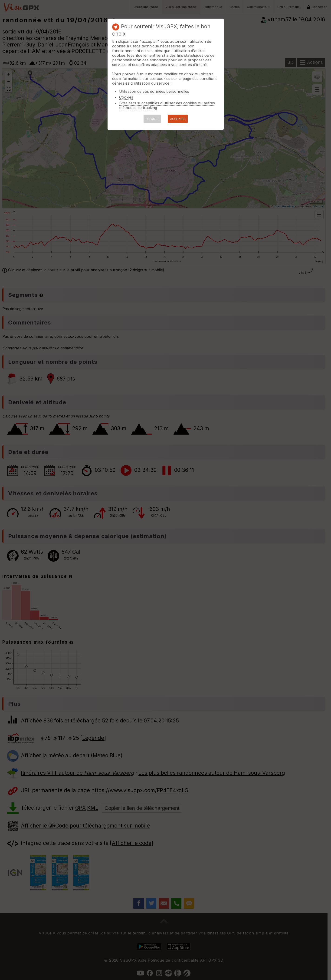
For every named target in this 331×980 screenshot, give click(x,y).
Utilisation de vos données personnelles (154, 91)
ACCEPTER (178, 119)
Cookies (126, 97)
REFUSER (152, 119)
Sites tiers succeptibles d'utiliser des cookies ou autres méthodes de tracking (167, 105)
